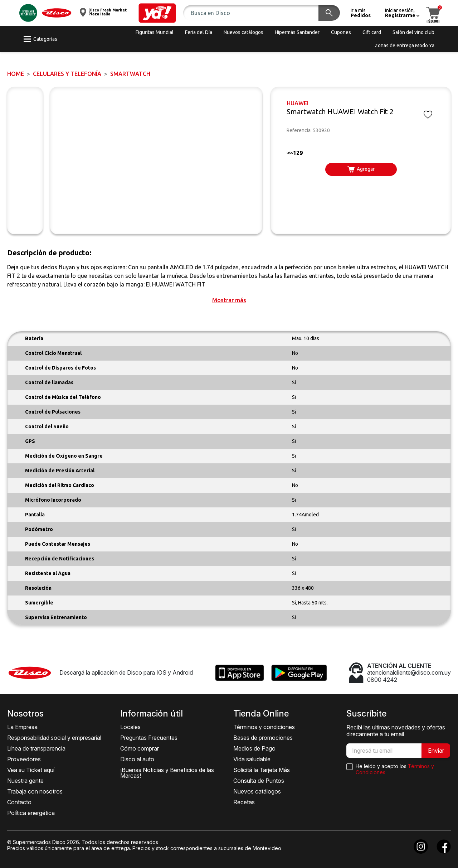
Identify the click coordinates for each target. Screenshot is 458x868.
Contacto (19, 802)
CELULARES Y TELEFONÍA (67, 74)
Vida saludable (252, 759)
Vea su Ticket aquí (31, 770)
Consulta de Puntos (259, 781)
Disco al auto (137, 759)
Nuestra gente (25, 781)
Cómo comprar (140, 748)
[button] (157, 13)
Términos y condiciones (264, 727)
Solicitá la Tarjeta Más (262, 770)
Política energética (31, 813)
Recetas (244, 802)
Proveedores (24, 759)
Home (16, 74)
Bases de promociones (263, 738)
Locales (130, 727)
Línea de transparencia (36, 748)
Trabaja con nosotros (35, 791)
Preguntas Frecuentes (149, 738)
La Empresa (22, 727)
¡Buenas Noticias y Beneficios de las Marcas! (167, 773)
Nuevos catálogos (257, 791)
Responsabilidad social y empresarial (54, 738)
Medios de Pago (254, 748)
